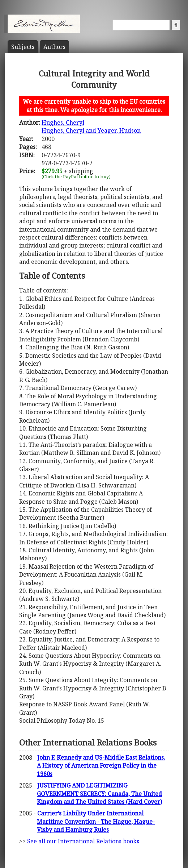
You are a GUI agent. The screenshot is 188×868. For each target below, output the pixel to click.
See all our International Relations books (83, 841)
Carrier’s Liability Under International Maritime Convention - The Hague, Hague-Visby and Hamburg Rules (96, 821)
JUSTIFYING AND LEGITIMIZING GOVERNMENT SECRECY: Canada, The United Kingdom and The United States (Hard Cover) (99, 794)
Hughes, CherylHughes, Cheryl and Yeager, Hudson (91, 126)
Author (54, 47)
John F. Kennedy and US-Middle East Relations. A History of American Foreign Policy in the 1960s (101, 766)
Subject (23, 47)
